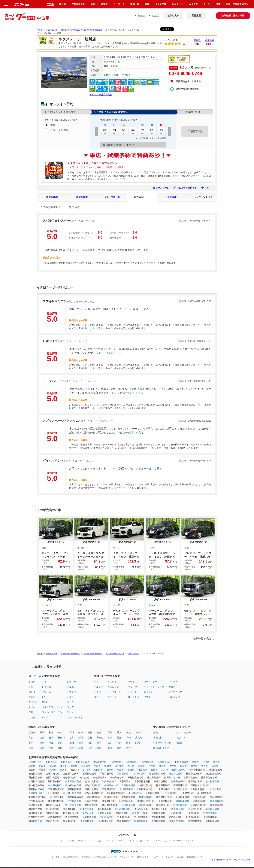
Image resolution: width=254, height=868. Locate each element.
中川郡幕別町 (107, 817)
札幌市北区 (51, 762)
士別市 (194, 766)
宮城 (31, 748)
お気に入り (173, 16)
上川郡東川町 (35, 793)
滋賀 (90, 733)
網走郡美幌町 (182, 801)
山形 (42, 738)
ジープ (70, 702)
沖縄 (138, 743)
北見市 (63, 766)
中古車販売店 (52, 30)
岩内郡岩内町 (109, 782)
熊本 (129, 743)
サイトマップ (168, 857)
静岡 (81, 738)
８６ (96, 697)
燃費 (156, 733)
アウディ (71, 692)
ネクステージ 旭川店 (115, 30)
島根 (99, 748)
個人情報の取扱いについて (105, 857)
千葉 (51, 748)
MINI (44, 702)
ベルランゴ (174, 697)
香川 (119, 733)
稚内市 (131, 766)
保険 (218, 4)
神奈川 (61, 738)
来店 (53, 125)
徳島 (110, 748)
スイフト (148, 692)
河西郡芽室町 (210, 813)
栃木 (51, 733)
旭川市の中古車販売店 (93, 30)
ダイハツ (33, 702)
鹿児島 (139, 738)
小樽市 (206, 762)
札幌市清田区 (182, 762)
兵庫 (90, 748)
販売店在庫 (82, 197)
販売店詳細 (52, 197)
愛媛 (119, 738)
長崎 (129, 738)
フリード (132, 692)
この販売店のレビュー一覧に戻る (60, 207)
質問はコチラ (143, 857)
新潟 (60, 743)
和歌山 (100, 738)
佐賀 (129, 733)
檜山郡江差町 (176, 774)
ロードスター (150, 682)
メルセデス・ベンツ (52, 707)
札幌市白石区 (83, 762)
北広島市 (143, 770)
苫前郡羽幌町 (146, 797)
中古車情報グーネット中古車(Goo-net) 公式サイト (233, 860)
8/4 (114, 132)
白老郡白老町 (87, 809)
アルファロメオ (75, 718)
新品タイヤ (177, 4)
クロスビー (174, 687)
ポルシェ (71, 697)
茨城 (42, 748)
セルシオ (98, 687)
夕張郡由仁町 (111, 785)
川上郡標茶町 (87, 821)
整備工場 (135, 4)
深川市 (87, 770)
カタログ (193, 4)
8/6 (133, 132)
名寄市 (204, 766)
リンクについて (127, 857)
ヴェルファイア (115, 687)
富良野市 (98, 770)
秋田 (42, 733)
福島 (42, 743)
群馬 (51, 738)
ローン (207, 4)
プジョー (71, 712)
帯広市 (53, 766)
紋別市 (183, 766)
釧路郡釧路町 (35, 821)
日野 (44, 697)
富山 (60, 748)
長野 (72, 748)
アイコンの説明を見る (101, 95)
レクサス (47, 687)
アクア (97, 692)
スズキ (32, 697)
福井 (72, 738)
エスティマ (113, 682)
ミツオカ (47, 692)
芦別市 (152, 766)
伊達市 (131, 770)
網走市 (97, 766)
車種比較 (158, 738)
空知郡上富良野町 (72, 793)
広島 (110, 738)
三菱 (31, 712)
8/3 (105, 132)
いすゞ (45, 682)
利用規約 (86, 857)
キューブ (132, 687)
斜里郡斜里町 (217, 801)
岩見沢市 (86, 766)
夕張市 (74, 766)
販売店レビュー (142, 197)
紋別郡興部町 (180, 805)
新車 (93, 4)
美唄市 (141, 766)
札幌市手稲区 (164, 762)
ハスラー (173, 682)
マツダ (32, 718)
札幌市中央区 (35, 762)
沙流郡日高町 (178, 809)
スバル (32, 707)
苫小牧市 (119, 766)
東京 (60, 733)
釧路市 (42, 766)
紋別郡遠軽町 (128, 805)
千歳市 (42, 770)
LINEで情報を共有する (187, 89)
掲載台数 (210, 40)
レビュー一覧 (134, 30)
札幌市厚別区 (147, 762)
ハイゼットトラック (154, 687)
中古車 (40, 30)
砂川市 (63, 770)
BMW (45, 718)
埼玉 (51, 743)
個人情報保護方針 (71, 857)
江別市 (162, 766)
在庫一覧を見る (202, 639)
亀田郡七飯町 (89, 774)
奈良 (99, 733)
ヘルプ (155, 16)
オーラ (131, 682)
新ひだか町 (88, 813)
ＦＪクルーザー (115, 692)
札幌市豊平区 (100, 762)
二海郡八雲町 (139, 774)
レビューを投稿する (187, 188)
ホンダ (32, 692)
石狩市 (154, 770)
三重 (81, 748)
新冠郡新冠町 (212, 809)
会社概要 (56, 857)
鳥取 (99, 743)
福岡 (119, 748)
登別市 (110, 770)
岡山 (110, 733)
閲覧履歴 (196, 16)
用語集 (179, 743)
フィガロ (112, 697)
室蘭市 (32, 766)
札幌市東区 (66, 762)
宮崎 (138, 733)
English (142, 16)
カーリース (119, 4)
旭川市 (216, 762)
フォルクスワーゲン (52, 712)
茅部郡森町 (123, 774)
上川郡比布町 (180, 789)
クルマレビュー (184, 733)
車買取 (104, 4)
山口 (110, 743)
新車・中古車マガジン (237, 4)
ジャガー (71, 707)
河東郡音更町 (104, 813)
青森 (31, 738)
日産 (31, 687)
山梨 (72, 743)
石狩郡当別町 (179, 770)
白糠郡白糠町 (141, 821)
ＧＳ (96, 682)
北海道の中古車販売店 (70, 30)
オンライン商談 (59, 130)
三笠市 (215, 766)
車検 (147, 4)
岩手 (31, 743)
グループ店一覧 (112, 197)
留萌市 (108, 766)
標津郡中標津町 (177, 821)
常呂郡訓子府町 (73, 805)
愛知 (81, 743)
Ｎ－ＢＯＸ (134, 697)
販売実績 (172, 197)
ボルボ (70, 687)
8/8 (152, 132)
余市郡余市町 (212, 782)
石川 (72, 733)
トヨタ (32, 682)
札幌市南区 (116, 762)
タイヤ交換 (161, 4)
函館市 (195, 762)
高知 (119, 743)
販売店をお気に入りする (188, 81)
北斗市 (165, 770)
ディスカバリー (177, 692)
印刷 (207, 188)
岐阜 (81, 733)
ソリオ (147, 697)
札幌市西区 (131, 762)
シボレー (71, 682)
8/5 (124, 132)
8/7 (142, 132)
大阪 (90, 743)
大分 (129, 748)
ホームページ (162, 188)
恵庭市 (120, 770)
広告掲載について (195, 857)
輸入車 (63, 4)
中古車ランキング (162, 743)
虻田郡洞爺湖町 (123, 809)
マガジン (180, 738)
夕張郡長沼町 (128, 785)
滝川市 (53, 770)
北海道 (32, 733)
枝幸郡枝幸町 (74, 801)
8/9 (161, 132)
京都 (90, 738)
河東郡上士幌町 (140, 813)
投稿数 (197, 40)
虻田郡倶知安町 (73, 782)
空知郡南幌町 (55, 785)
